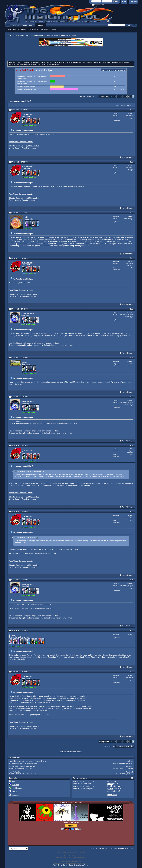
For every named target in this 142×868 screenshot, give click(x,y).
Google (14, 791)
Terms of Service (124, 848)
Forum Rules (112, 795)
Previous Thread (66, 751)
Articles (16, 25)
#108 (132, 445)
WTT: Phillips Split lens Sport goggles (22, 766)
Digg (13, 781)
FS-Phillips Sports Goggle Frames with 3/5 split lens (27, 761)
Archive (114, 848)
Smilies (110, 784)
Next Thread (78, 751)
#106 (132, 357)
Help (124, 2)
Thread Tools (120, 105)
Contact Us (94, 848)
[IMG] (110, 786)
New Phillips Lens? (16, 772)
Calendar (24, 29)
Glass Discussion (52, 35)
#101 (132, 110)
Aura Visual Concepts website (21, 142)
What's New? (28, 25)
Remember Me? (98, 5)
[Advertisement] (71, 54)
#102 (132, 162)
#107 (132, 397)
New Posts (12, 29)
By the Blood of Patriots (18, 148)
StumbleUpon (17, 788)
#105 (132, 309)
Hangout (54, 29)
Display (129, 105)
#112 (132, 672)
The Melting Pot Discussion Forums (31, 35)
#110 (132, 580)
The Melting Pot (104, 848)
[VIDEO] (110, 789)
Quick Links (45, 29)
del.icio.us (15, 785)
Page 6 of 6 (105, 96)
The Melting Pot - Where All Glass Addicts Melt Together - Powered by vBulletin (59, 14)
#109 (132, 511)
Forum (40, 26)
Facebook (15, 795)
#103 (132, 213)
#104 (132, 258)
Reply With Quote (127, 157)
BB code (110, 781)
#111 (132, 630)
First (113, 96)
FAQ (18, 29)
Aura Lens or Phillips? (23, 101)
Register (133, 2)
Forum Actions (34, 29)
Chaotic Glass (15, 146)
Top (132, 746)
